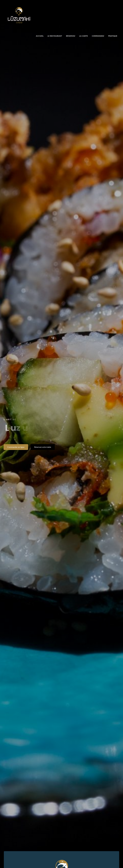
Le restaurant (55, 36)
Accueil (40, 36)
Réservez (71, 36)
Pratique (113, 36)
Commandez (98, 36)
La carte (84, 36)
